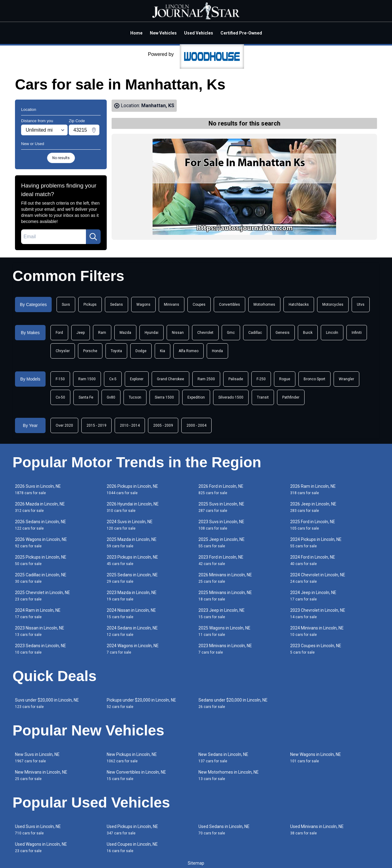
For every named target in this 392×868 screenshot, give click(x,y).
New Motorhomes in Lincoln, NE (229, 775)
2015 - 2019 (96, 425)
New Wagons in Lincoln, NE (316, 758)
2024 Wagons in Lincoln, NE (133, 649)
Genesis (283, 333)
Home (136, 33)
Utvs (361, 305)
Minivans (172, 305)
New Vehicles (163, 33)
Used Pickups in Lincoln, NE (132, 830)
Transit (263, 397)
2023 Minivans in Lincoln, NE (225, 649)
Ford (59, 333)
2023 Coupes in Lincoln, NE (316, 649)
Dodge (141, 351)
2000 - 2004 (196, 425)
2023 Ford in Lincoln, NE (221, 560)
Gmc (231, 333)
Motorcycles (333, 305)
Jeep (81, 333)
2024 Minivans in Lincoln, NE (317, 631)
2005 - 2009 (163, 425)
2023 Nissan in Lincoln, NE (40, 631)
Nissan (178, 333)
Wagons (143, 305)
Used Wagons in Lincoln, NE (41, 847)
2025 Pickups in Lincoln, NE (41, 560)
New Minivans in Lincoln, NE (41, 775)
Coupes (199, 305)
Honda (217, 351)
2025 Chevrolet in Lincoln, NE (43, 596)
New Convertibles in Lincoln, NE (136, 775)
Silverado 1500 (231, 397)
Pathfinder (291, 397)
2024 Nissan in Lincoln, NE (131, 613)
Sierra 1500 (164, 397)
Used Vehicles (199, 33)
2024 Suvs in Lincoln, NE (130, 525)
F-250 (261, 379)
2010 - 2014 (130, 425)
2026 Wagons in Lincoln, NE (41, 543)
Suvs (66, 305)
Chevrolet (205, 333)
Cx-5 (113, 379)
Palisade (236, 379)
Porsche (90, 351)
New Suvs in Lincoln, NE (37, 758)
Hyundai (152, 333)
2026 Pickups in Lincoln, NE (132, 489)
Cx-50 (60, 397)
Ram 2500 (206, 379)
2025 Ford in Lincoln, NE (313, 525)
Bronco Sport (314, 379)
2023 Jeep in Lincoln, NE (222, 613)
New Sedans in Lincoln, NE (223, 758)
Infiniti (357, 333)
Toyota (116, 351)
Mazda (125, 333)
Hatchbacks (299, 305)
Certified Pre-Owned (241, 33)
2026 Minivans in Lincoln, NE (225, 578)
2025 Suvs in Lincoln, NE (221, 507)
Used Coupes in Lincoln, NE (132, 847)
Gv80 (111, 397)
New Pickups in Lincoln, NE (132, 758)
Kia (163, 351)
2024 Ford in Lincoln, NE (313, 560)
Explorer (137, 379)
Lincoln (332, 333)
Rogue (285, 379)
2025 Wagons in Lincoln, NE (224, 631)
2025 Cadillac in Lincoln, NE (41, 578)
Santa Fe (86, 397)
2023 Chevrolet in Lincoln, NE (318, 613)
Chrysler (63, 351)
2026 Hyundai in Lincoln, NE (133, 507)
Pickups (90, 305)
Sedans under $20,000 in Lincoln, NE (233, 703)
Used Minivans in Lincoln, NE (317, 830)
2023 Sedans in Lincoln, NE (41, 649)
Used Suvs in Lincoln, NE (38, 830)
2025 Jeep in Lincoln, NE (222, 543)
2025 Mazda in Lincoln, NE (132, 543)
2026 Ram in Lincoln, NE (313, 489)
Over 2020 (64, 425)
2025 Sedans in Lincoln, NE (132, 578)
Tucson (135, 397)
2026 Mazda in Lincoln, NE (40, 507)
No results (61, 158)
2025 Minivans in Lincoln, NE (225, 596)
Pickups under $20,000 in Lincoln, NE (141, 703)
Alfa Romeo (189, 351)
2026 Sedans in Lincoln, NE (41, 525)
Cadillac (255, 333)
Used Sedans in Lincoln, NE (224, 830)
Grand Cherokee (170, 379)
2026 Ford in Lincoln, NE (221, 489)
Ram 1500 (87, 379)
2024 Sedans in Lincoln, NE (132, 631)
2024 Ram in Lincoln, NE (38, 613)
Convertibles (229, 305)
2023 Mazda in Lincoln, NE (132, 596)
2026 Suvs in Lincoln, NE (38, 489)
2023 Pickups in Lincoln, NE (132, 560)
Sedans (116, 305)
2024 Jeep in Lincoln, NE (313, 596)
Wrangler (346, 379)
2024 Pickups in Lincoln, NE (316, 543)
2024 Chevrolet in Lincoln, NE (318, 578)
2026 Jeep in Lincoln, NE (313, 507)
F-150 (60, 379)
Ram (102, 333)
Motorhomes (264, 305)
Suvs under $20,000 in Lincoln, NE (47, 703)
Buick (308, 333)
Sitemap (196, 863)
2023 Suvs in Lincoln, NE (221, 525)
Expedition (196, 397)
